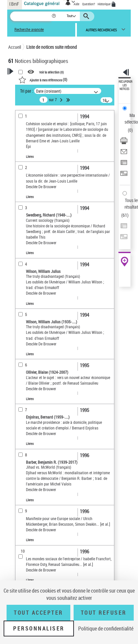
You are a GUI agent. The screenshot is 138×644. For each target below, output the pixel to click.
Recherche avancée (29, 29)
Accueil (15, 47)
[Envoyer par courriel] (124, 154)
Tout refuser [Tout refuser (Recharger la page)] (104, 613)
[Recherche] (31, 16)
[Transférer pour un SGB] (124, 176)
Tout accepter (38, 613)
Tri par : (27, 91)
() (43, 79)
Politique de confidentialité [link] (106, 629)
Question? (89, 4)
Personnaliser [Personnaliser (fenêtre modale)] (39, 629)
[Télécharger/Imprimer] (124, 143)
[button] (54, 16)
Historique (104, 4)
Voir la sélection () (51, 72)
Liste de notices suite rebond (52, 47)
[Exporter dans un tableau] (124, 165)
